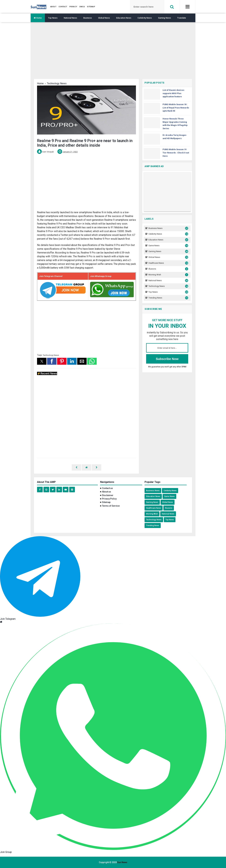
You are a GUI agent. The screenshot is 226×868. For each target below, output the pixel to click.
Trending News (168, 298)
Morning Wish (168, 275)
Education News (124, 18)
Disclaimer (108, 495)
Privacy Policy (109, 499)
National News (70, 18)
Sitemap (106, 502)
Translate (182, 18)
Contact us (107, 488)
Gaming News (164, 18)
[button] (42, 361)
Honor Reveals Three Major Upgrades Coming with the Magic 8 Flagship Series (175, 124)
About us (106, 492)
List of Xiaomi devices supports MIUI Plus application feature (173, 93)
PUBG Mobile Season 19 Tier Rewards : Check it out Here (176, 153)
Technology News (51, 355)
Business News (168, 228)
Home (38, 18)
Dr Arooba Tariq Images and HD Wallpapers (174, 137)
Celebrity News (145, 18)
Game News (168, 246)
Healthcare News (168, 263)
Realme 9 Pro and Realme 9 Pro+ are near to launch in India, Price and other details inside (85, 143)
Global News (104, 18)
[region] (113, 53)
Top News (53, 18)
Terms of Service (111, 506)
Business (88, 18)
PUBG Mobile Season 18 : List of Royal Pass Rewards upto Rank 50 (176, 108)
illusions (168, 269)
